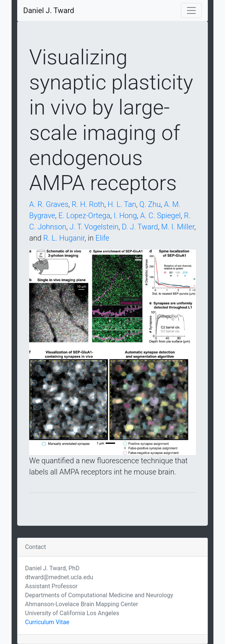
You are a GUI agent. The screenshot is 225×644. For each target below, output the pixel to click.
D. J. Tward (140, 227)
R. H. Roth (88, 204)
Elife (102, 238)
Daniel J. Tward (49, 10)
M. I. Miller (178, 227)
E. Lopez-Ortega (84, 216)
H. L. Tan (122, 204)
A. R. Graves (49, 204)
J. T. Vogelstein (94, 227)
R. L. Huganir (64, 238)
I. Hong (125, 216)
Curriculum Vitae (47, 622)
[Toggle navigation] (191, 10)
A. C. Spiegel (160, 216)
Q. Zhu (150, 204)
